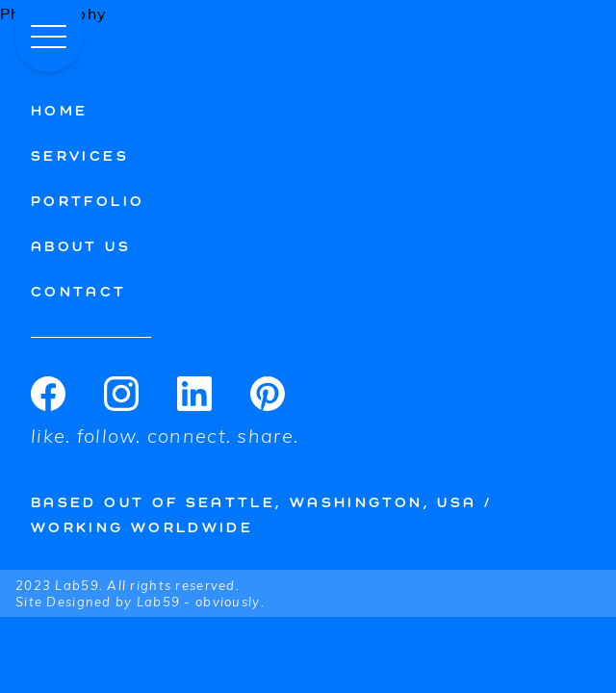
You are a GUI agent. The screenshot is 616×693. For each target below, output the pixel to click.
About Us (81, 246)
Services (80, 155)
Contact (79, 291)
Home (59, 110)
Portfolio (88, 201)
